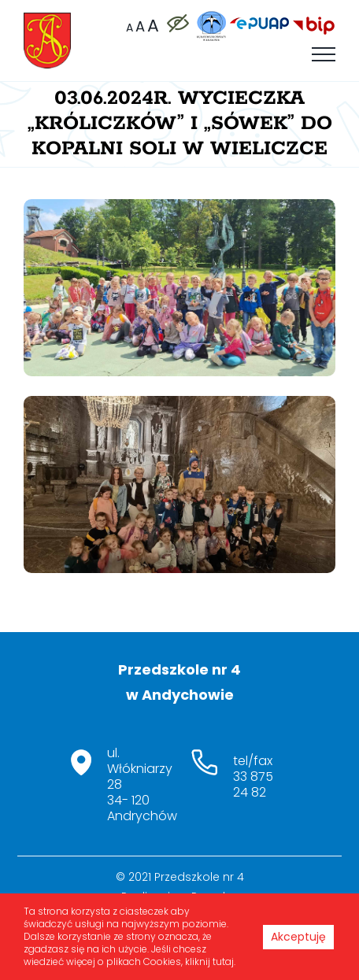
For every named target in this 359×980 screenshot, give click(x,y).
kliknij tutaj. (210, 962)
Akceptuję (298, 937)
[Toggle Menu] (324, 54)
